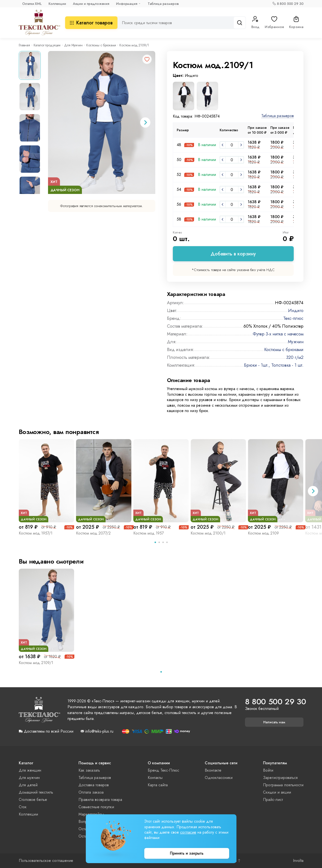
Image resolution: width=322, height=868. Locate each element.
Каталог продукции (47, 45)
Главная (24, 45)
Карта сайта (158, 785)
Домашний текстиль (36, 792)
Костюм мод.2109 (263, 533)
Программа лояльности (283, 785)
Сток (23, 807)
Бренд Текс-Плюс (163, 770)
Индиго (296, 311)
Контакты (155, 778)
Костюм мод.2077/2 (93, 533)
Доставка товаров (94, 785)
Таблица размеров (163, 4)
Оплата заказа (91, 792)
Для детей (28, 785)
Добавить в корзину (233, 254)
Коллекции (57, 4)
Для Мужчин (73, 45)
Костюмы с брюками (101, 45)
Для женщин (30, 770)
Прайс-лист (273, 800)
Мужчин (296, 342)
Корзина (296, 23)
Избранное (274, 23)
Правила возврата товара (100, 800)
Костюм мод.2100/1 (208, 533)
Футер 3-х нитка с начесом (278, 334)
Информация (127, 4)
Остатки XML (32, 4)
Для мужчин (29, 778)
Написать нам (274, 722)
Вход (255, 23)
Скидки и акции (277, 792)
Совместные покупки (96, 807)
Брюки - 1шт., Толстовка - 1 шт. (274, 365)
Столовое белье (33, 800)
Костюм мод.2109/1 (36, 663)
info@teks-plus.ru (99, 731)
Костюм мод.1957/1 (36, 533)
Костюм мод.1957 (149, 533)
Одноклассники (219, 778)
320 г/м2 (295, 357)
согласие (188, 832)
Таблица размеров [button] (278, 116)
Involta (298, 861)
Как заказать (89, 770)
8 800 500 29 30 (290, 4)
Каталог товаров (91, 23)
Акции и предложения (91, 4)
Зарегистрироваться (280, 778)
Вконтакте (213, 770)
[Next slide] (145, 122)
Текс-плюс (293, 318)
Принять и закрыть (187, 853)
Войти (268, 770)
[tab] (155, 542)
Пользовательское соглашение (46, 861)
